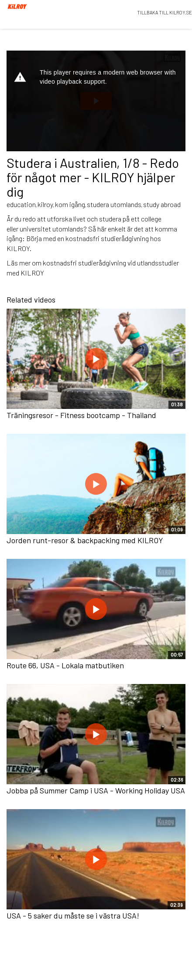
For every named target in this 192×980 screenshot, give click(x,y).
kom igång (70, 204)
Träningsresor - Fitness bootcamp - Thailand (81, 415)
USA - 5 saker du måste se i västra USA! (73, 915)
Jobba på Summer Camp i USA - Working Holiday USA (96, 790)
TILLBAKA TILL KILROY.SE (165, 12)
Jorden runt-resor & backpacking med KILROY (85, 540)
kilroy (45, 204)
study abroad (162, 204)
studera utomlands (114, 204)
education (21, 204)
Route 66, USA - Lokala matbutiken (65, 665)
